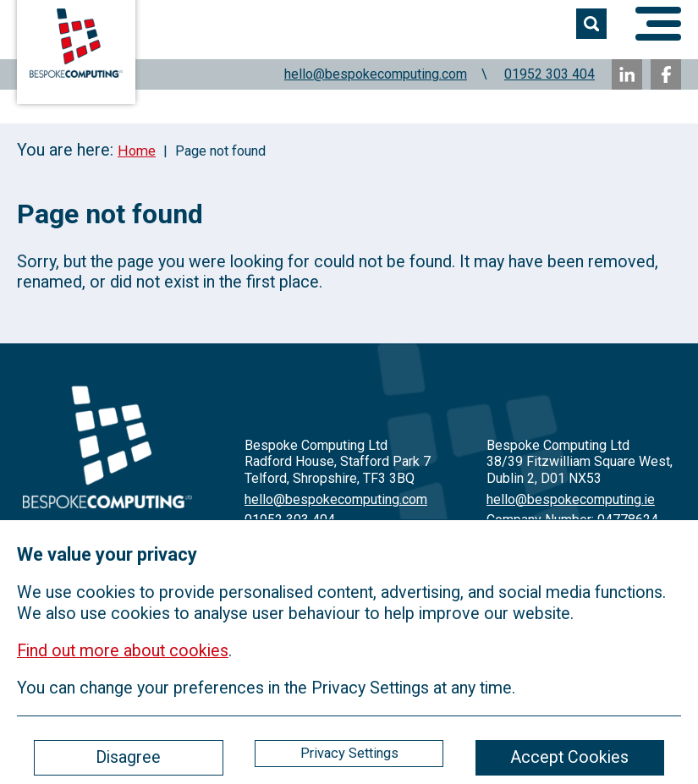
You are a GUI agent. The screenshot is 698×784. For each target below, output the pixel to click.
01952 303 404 (550, 74)
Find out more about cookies (123, 651)
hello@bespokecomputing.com (376, 74)
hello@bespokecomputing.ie (571, 499)
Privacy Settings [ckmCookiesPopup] (349, 753)
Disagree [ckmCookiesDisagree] (128, 757)
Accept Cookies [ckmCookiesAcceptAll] (569, 757)
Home (137, 151)
